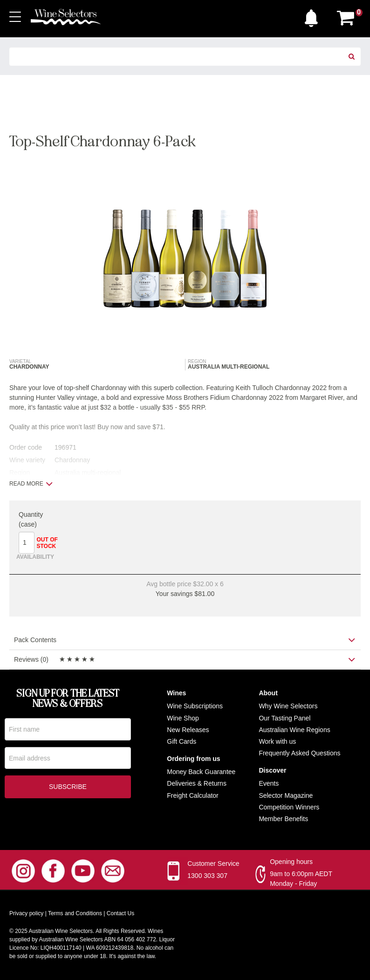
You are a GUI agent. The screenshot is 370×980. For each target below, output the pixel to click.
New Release (186, 730)
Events (269, 784)
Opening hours (291, 863)
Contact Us (120, 914)
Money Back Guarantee (201, 773)
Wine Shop (183, 719)
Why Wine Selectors (288, 707)
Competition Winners (289, 808)
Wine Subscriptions (195, 707)
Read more (31, 484)
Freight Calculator (193, 796)
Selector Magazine (286, 796)
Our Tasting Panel (284, 719)
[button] (314, 16)
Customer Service (213, 864)
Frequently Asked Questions (299, 754)
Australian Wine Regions (294, 730)
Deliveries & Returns (197, 784)
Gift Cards (182, 742)
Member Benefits (283, 819)
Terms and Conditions (75, 914)
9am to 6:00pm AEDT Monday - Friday (301, 880)
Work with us (277, 742)
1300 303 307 (207, 877)
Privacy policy (26, 914)
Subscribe (68, 789)
